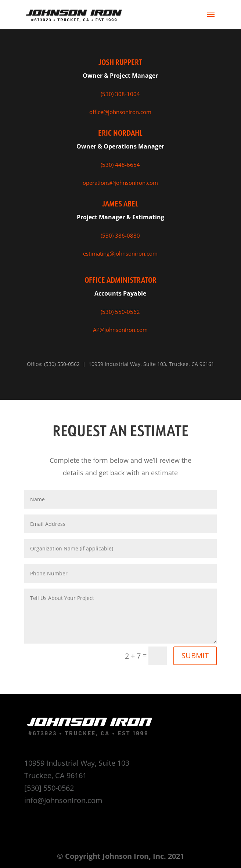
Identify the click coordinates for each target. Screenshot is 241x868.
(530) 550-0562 (120, 312)
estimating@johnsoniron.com (120, 253)
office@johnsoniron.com (120, 112)
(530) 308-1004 (120, 94)
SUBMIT (195, 655)
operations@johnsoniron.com (120, 183)
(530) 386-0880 (120, 235)
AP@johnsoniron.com (120, 330)
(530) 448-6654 (120, 165)
